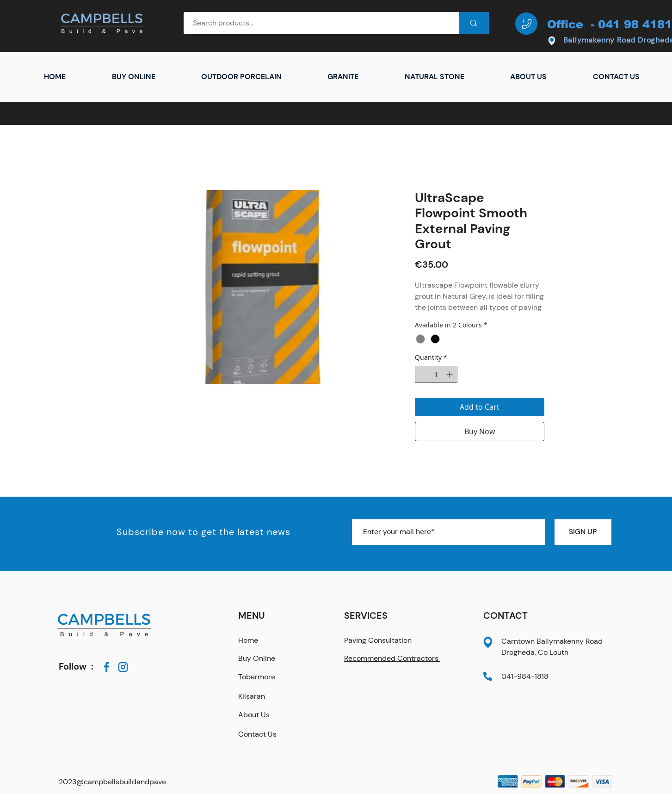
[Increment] (450, 374)
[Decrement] (422, 374)
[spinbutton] (436, 374)
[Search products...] (316, 23)
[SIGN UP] (583, 532)
